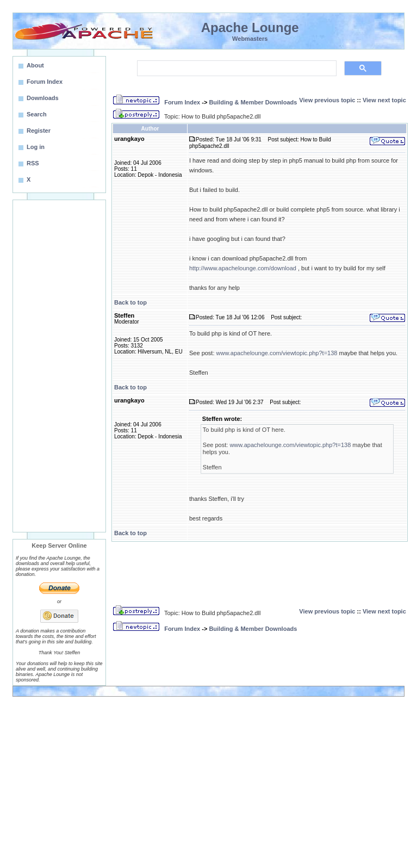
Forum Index (182, 102)
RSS (33, 163)
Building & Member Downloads (253, 102)
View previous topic (327, 100)
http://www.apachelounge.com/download (243, 268)
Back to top (130, 302)
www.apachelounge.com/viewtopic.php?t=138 (277, 353)
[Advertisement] (59, 366)
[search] (236, 69)
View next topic (384, 100)
